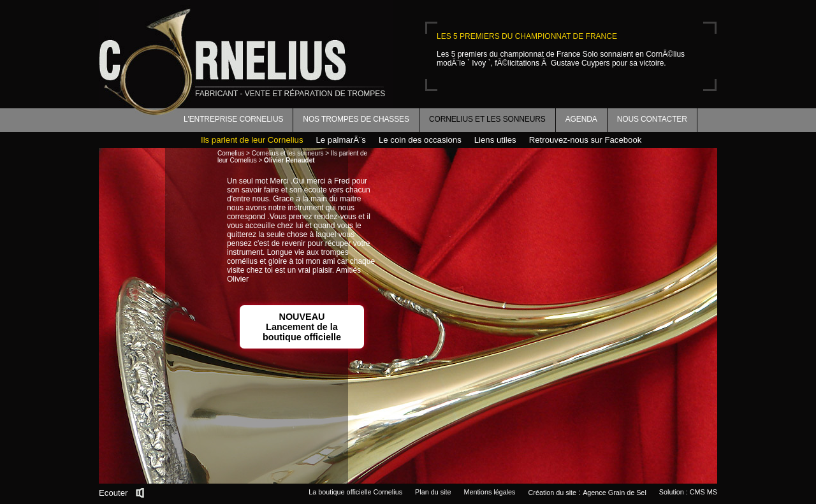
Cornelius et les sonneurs (487, 119)
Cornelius (231, 153)
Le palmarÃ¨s (341, 140)
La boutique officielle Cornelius (355, 492)
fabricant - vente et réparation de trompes (290, 94)
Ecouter (113, 493)
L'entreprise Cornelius (233, 119)
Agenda (581, 119)
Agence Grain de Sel (615, 493)
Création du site (553, 493)
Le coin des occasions (420, 140)
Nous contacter (652, 119)
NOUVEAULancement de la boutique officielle (302, 327)
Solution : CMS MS (688, 492)
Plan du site (433, 492)
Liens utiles (495, 140)
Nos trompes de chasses (356, 119)
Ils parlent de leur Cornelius (252, 140)
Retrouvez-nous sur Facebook (586, 140)
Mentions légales (489, 492)
